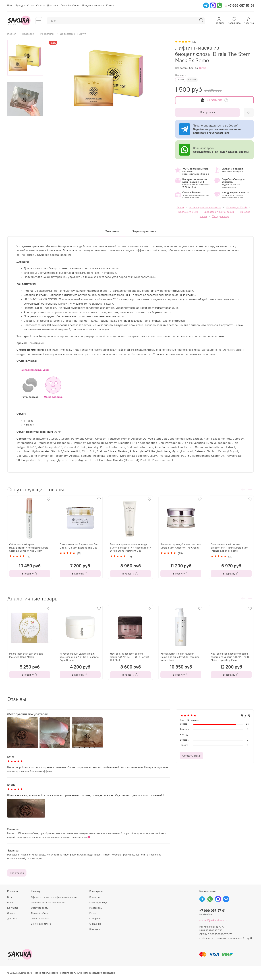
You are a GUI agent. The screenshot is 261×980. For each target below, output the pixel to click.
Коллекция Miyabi (237, 207)
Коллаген (95, 897)
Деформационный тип (73, 34)
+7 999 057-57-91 (239, 6)
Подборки (28, 34)
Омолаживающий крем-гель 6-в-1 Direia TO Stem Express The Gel (80, 546)
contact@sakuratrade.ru (213, 920)
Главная (12, 34)
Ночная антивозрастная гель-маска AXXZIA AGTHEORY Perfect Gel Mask (130, 657)
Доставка (52, 5)
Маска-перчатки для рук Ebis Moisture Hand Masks (26, 655)
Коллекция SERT (188, 212)
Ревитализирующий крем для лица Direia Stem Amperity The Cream (181, 546)
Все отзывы (17, 873)
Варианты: (181, 75)
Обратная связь (40, 908)
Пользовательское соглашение (48, 903)
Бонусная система (93, 5)
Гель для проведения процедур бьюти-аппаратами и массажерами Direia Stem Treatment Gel (130, 548)
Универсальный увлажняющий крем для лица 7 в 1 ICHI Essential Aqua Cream (79, 657)
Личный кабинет (70, 5)
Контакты (112, 5)
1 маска (180, 80)
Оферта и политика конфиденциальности (54, 897)
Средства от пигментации (219, 212)
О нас (30, 5)
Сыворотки (95, 919)
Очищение (95, 924)
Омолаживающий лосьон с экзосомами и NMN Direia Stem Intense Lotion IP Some (229, 548)
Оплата (40, 5)
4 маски (192, 80)
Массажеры (96, 908)
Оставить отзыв (191, 756)
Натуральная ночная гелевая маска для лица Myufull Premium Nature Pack (180, 657)
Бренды (20, 5)
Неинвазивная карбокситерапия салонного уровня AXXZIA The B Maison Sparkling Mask (230, 657)
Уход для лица (221, 216)
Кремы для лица (98, 903)
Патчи (93, 913)
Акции (180, 207)
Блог (10, 5)
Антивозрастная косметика (205, 207)
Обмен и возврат (40, 919)
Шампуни (95, 929)
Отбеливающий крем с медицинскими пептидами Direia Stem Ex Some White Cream (29, 548)
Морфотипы (47, 34)
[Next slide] (25, 112)
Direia (203, 68)
